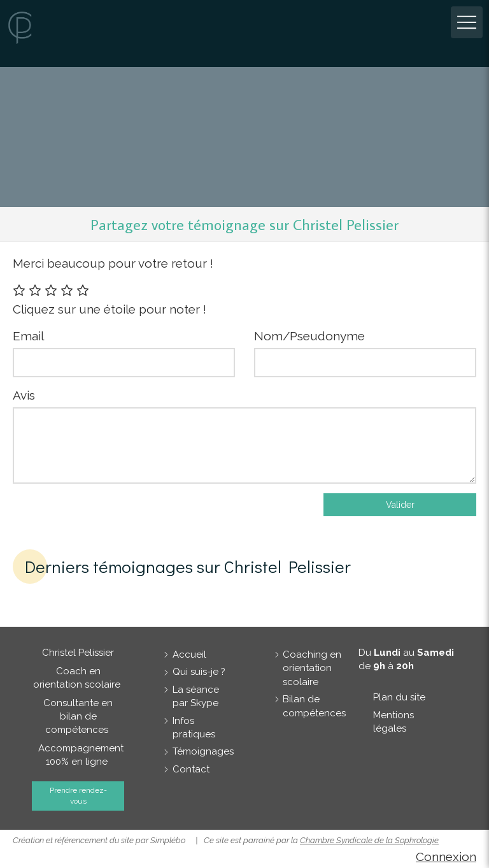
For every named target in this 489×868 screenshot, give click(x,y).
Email (28, 336)
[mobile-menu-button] (467, 22)
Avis (24, 395)
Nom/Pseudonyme (309, 336)
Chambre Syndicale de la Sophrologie (369, 840)
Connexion (446, 857)
